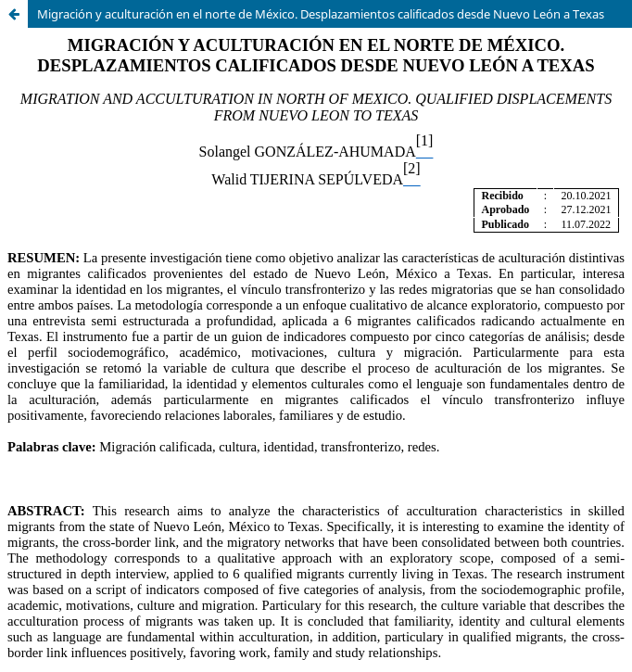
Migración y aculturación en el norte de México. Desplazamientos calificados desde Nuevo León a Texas (321, 14)
